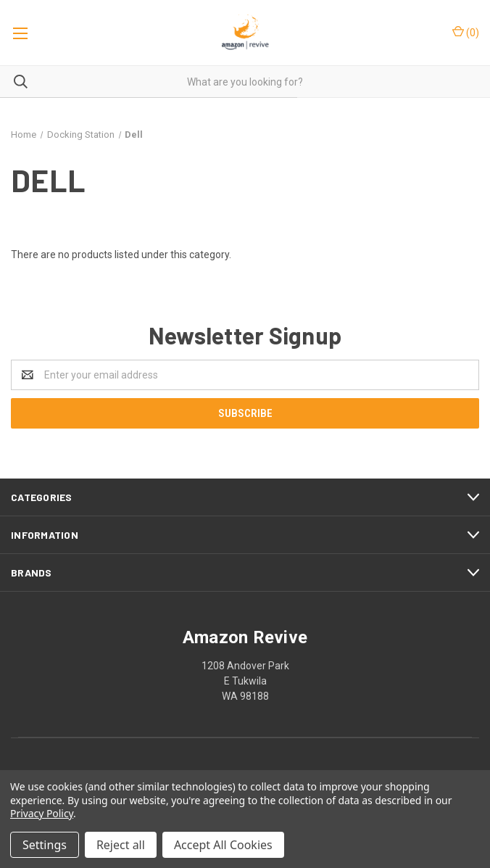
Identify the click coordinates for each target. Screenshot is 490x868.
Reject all (121, 845)
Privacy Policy (42, 813)
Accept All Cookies (223, 845)
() (466, 32)
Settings (45, 845)
